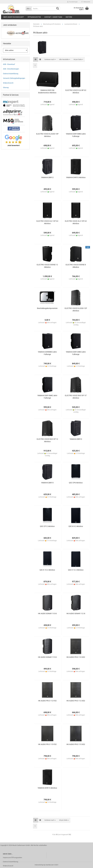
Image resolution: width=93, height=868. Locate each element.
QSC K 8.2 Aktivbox (76, 526)
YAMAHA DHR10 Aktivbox (76, 177)
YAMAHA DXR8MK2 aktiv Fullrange (47, 353)
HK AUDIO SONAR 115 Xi (47, 657)
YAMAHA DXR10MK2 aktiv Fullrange (76, 135)
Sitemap (6, 88)
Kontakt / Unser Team (53, 17)
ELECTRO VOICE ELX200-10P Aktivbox (47, 135)
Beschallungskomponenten (47, 308)
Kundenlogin (72, 2)
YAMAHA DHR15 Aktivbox (47, 788)
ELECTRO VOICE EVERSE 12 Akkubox (47, 266)
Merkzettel (86, 2)
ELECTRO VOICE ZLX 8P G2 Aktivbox (76, 91)
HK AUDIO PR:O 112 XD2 (76, 701)
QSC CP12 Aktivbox (47, 526)
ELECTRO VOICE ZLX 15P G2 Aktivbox (76, 222)
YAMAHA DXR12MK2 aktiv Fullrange (76, 353)
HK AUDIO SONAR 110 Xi (47, 614)
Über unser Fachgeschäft (14, 17)
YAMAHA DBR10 (76, 439)
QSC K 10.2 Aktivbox (47, 570)
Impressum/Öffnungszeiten (12, 858)
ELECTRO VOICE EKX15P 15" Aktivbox (76, 397)
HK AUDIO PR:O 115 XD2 (76, 744)
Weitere (69, 17)
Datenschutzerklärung (11, 74)
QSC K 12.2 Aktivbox (76, 570)
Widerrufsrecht (8, 83)
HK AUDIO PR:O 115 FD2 (47, 744)
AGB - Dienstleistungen (11, 69)
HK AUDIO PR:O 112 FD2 (47, 701)
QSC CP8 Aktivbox (76, 483)
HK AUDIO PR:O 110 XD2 (76, 657)
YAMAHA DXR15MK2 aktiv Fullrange (47, 397)
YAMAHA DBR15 (47, 483)
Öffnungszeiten (34, 17)
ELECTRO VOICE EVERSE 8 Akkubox (76, 266)
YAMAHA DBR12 (47, 177)
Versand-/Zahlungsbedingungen (14, 78)
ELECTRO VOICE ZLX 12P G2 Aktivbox (47, 222)
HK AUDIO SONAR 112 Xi (76, 614)
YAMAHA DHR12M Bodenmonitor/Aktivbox (47, 91)
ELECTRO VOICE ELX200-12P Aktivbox (76, 309)
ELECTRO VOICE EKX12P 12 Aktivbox (47, 440)
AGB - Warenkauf (9, 64)
